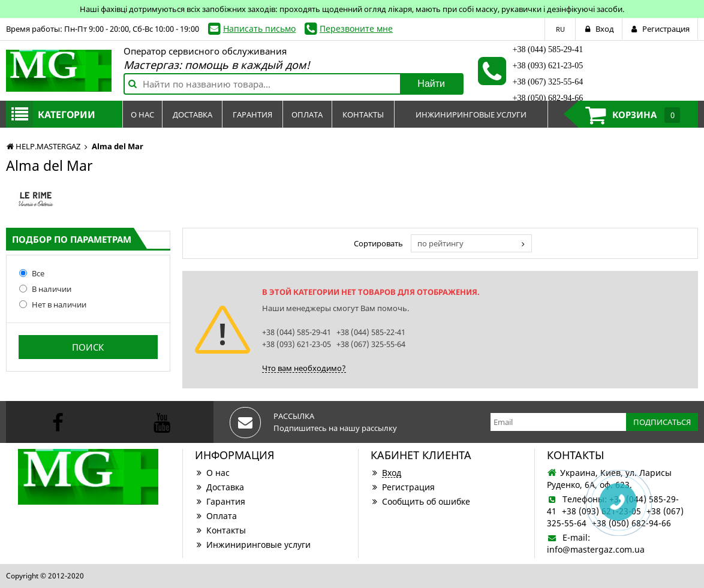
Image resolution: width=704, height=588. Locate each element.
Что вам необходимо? (304, 368)
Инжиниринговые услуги (253, 545)
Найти (431, 84)
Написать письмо (259, 28)
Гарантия (220, 501)
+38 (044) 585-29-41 (548, 49)
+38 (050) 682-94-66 (548, 98)
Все (32, 273)
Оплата (216, 516)
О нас (212, 473)
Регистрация (403, 487)
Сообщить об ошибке (420, 501)
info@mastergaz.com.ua (596, 549)
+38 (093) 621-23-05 (548, 66)
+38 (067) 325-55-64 (548, 82)
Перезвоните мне (356, 28)
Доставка (219, 487)
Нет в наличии (53, 304)
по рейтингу (440, 243)
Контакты (220, 530)
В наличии (45, 289)
